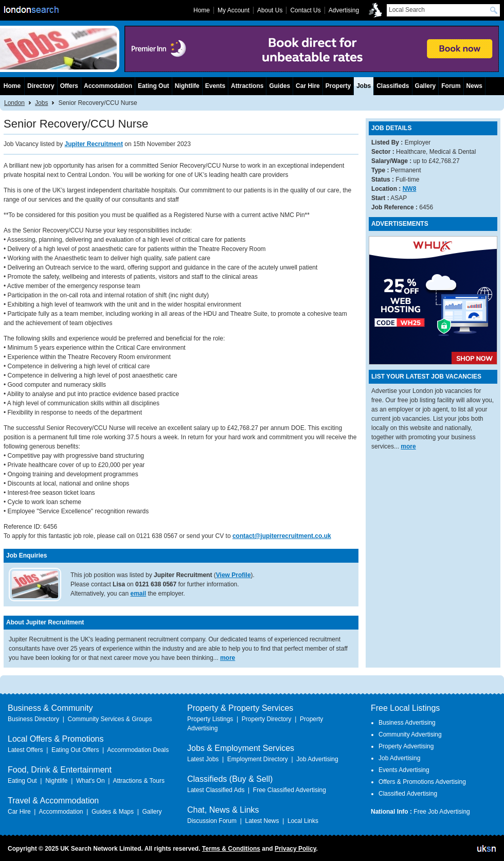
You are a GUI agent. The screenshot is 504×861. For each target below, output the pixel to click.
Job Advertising (317, 759)
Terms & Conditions (231, 849)
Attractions (247, 86)
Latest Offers (25, 750)
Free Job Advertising (442, 812)
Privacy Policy (295, 849)
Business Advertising (407, 723)
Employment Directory (258, 759)
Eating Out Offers (75, 750)
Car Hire (308, 86)
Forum (451, 86)
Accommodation (108, 86)
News (474, 86)
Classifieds (393, 86)
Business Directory (33, 719)
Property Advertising (406, 746)
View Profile (233, 575)
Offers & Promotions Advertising (422, 782)
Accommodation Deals (138, 750)
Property (338, 86)
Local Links (303, 821)
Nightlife (187, 86)
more (228, 658)
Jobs (41, 103)
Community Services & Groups (110, 719)
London (14, 103)
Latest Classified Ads (216, 790)
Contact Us (305, 10)
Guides (280, 86)
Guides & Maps (113, 812)
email (139, 594)
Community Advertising (410, 734)
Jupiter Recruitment (94, 144)
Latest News (262, 821)
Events (215, 86)
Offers (69, 86)
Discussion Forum (212, 821)
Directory (41, 86)
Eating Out (154, 86)
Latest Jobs (203, 759)
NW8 (410, 189)
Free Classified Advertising (290, 790)
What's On (91, 781)
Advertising (344, 10)
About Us (270, 10)
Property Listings (210, 719)
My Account (233, 10)
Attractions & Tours (139, 781)
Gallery (426, 86)
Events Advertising (404, 770)
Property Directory (267, 719)
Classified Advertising (408, 794)
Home (12, 86)
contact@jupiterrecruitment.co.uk (282, 536)
